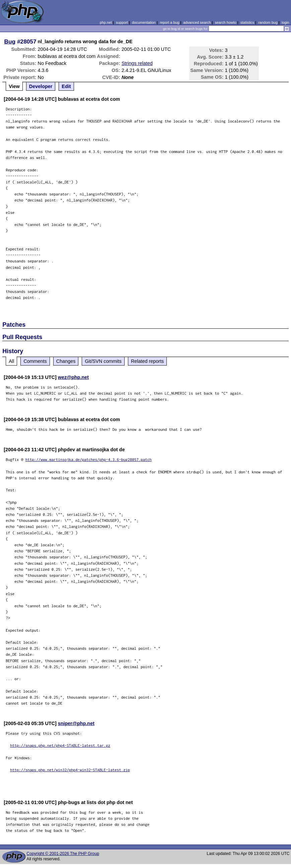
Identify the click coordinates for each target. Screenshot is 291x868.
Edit (66, 86)
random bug (268, 22)
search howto (225, 22)
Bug (10, 42)
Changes (66, 361)
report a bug (169, 22)
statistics (247, 22)
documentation (144, 22)
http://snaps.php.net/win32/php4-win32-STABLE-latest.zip (70, 770)
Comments (35, 361)
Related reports (147, 361)
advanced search (197, 22)
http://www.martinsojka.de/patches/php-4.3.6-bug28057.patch (89, 459)
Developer (41, 86)
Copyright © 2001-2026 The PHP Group (63, 854)
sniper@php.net (76, 723)
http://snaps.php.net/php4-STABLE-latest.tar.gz (60, 745)
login (285, 22)
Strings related (137, 63)
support (122, 22)
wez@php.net (73, 377)
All (11, 361)
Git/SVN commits (103, 361)
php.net (106, 22)
